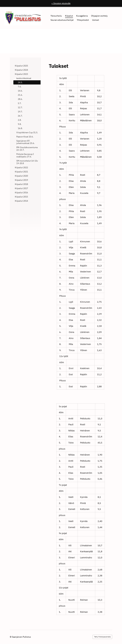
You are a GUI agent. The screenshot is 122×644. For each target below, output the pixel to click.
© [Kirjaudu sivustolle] (11, 637)
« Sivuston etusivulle (61, 3)
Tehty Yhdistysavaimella (102, 637)
